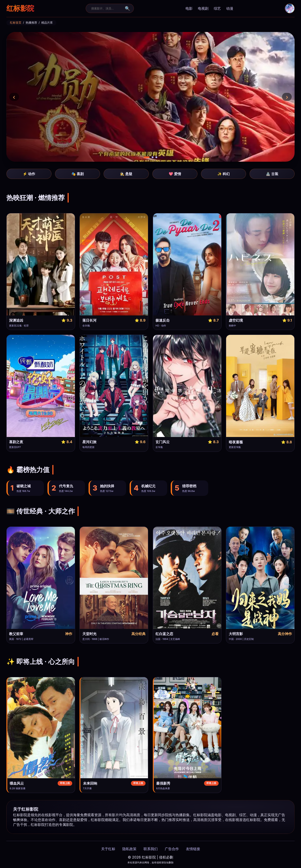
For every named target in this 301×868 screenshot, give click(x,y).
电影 (189, 8)
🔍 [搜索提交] (127, 8)
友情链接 (193, 849)
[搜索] (107, 8)
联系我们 (151, 849)
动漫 (230, 8)
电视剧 (203, 8)
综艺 (217, 8)
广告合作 (172, 849)
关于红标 (108, 849)
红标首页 (16, 23)
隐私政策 (129, 849)
